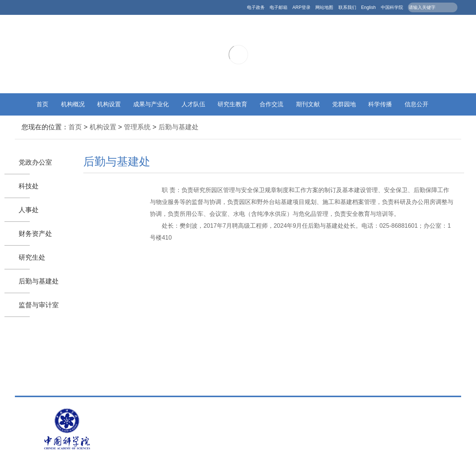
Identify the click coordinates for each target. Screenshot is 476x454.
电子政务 (256, 7)
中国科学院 (392, 7)
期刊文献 (308, 104)
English (368, 7)
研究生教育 (232, 104)
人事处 (29, 210)
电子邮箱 (279, 7)
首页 (42, 104)
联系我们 (347, 7)
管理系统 (137, 127)
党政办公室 (35, 162)
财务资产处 (35, 234)
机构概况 (73, 104)
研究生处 (32, 257)
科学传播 (380, 104)
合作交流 (271, 104)
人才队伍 (193, 104)
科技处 (29, 186)
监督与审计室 (39, 305)
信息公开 (416, 104)
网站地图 (324, 7)
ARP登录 (301, 7)
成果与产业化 (151, 104)
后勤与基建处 (178, 127)
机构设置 (109, 104)
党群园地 (344, 104)
